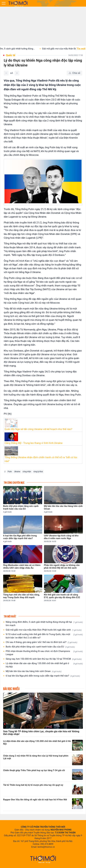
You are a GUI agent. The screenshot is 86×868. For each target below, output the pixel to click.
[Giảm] (6, 73)
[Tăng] (17, 73)
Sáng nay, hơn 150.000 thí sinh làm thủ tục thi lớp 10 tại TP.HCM (44, 659)
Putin (10, 472)
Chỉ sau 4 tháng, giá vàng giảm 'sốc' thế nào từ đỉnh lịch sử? (41, 642)
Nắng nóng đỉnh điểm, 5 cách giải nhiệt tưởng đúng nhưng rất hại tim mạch (44, 624)
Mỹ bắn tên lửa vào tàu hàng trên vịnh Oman (34, 671)
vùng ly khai (38, 472)
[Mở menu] (4, 3)
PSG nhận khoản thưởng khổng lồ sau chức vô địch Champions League (44, 653)
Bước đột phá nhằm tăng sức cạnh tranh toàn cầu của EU (40, 647)
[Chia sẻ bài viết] (74, 73)
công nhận (27, 472)
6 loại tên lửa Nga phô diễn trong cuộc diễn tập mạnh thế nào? (43, 676)
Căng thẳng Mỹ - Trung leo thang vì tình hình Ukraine (33, 443)
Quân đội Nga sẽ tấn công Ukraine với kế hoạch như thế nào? (38, 429)
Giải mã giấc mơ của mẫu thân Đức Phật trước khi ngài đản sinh (44, 630)
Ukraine (17, 472)
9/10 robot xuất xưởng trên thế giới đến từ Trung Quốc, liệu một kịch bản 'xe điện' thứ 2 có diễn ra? (44, 636)
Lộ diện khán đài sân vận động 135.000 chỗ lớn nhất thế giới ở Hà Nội (44, 665)
